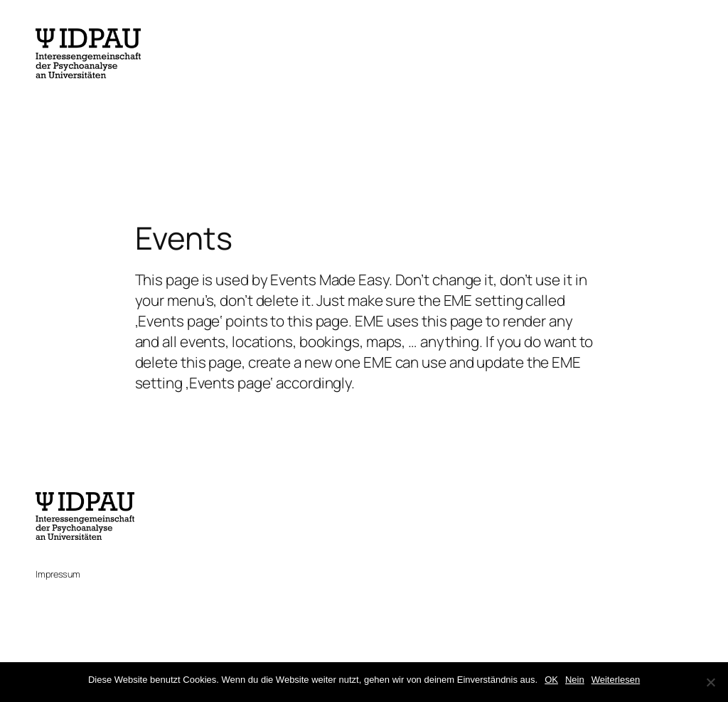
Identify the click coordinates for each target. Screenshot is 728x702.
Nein (575, 680)
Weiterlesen (616, 680)
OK (551, 680)
